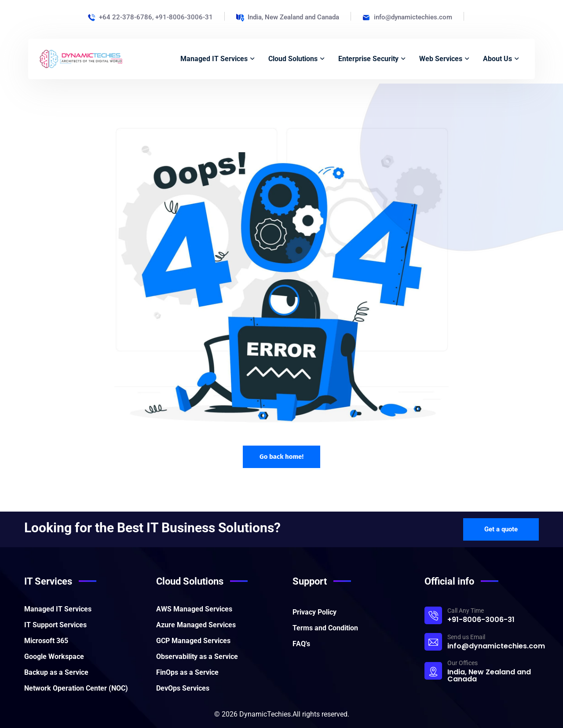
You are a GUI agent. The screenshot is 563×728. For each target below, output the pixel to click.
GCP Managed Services (193, 641)
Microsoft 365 (46, 641)
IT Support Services (55, 625)
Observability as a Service (197, 657)
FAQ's (301, 644)
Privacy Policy (314, 612)
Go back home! (281, 457)
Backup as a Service (56, 672)
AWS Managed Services (194, 609)
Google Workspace (54, 657)
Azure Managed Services (196, 625)
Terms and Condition (325, 628)
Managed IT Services (58, 609)
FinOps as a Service (187, 672)
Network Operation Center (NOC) (76, 688)
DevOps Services (183, 688)
